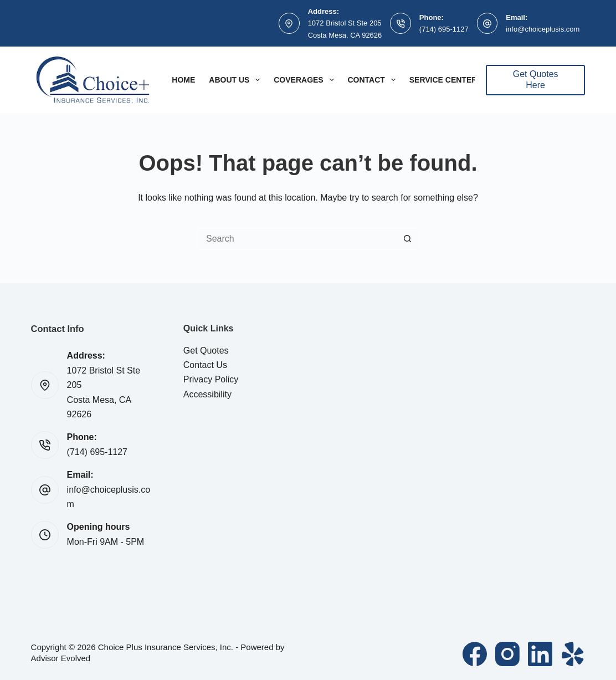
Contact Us (205, 365)
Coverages (306, 80)
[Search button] (408, 239)
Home (183, 80)
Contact (374, 80)
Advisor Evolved (61, 658)
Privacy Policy (211, 379)
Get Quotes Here (536, 80)
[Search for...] (297, 239)
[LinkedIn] (540, 654)
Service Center (443, 80)
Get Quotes (206, 351)
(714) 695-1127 (444, 29)
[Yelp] (573, 654)
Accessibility (207, 394)
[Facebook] (475, 654)
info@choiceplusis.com (543, 29)
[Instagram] (507, 654)
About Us (237, 80)
